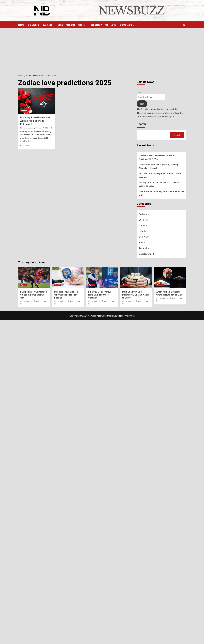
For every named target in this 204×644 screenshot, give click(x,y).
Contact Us (128, 25)
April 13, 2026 (109, 301)
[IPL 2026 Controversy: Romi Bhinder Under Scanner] (102, 278)
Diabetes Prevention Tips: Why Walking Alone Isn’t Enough (159, 166)
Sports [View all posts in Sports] (24, 285)
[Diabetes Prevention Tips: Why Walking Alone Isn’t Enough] (68, 278)
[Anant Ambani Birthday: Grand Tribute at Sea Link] (170, 278)
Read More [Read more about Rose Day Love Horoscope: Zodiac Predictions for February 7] (25, 146)
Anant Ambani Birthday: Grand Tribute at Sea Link (161, 193)
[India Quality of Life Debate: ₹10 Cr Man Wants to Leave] (136, 278)
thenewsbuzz (28, 128)
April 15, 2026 (41, 301)
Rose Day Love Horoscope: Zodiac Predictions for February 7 (35, 121)
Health (59, 25)
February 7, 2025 (42, 128)
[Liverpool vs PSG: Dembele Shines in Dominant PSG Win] (34, 278)
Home (21, 25)
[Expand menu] (134, 25)
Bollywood (34, 25)
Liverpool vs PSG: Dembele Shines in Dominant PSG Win (157, 157)
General (71, 25)
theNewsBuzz (114, 316)
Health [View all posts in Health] (58, 285)
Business (47, 25)
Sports (82, 25)
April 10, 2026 (177, 298)
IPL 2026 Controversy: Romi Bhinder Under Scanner (160, 175)
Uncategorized (146, 254)
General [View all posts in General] (24, 110)
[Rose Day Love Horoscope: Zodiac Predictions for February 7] (37, 101)
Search (141, 124)
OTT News (111, 25)
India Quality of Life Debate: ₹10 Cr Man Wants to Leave (159, 184)
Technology (95, 25)
